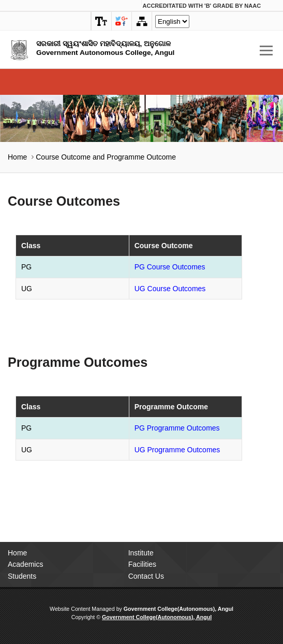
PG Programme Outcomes (177, 428)
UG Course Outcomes (170, 289)
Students (22, 576)
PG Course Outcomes (170, 267)
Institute (141, 553)
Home (17, 157)
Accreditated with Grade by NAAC (202, 6)
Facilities (142, 564)
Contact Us (146, 576)
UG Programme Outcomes (177, 450)
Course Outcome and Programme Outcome (106, 157)
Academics (25, 564)
